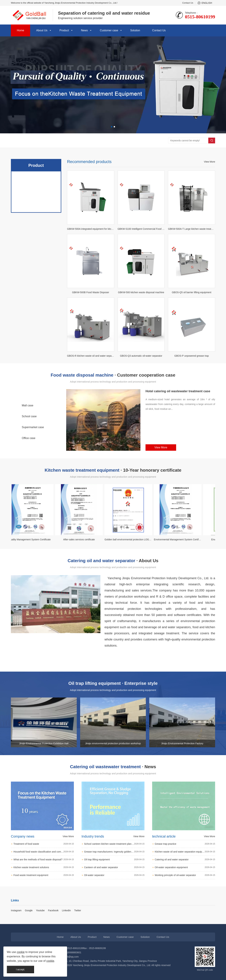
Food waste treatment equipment (44, 913)
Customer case (109, 30)
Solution (135, 30)
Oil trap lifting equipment (114, 897)
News (84, 30)
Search (212, 141)
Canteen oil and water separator (114, 905)
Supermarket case (33, 451)
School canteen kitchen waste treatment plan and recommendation (114, 881)
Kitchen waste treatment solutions (44, 905)
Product (64, 30)
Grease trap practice (185, 881)
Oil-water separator (114, 912)
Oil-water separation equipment (185, 905)
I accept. (21, 969)
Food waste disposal (36, 254)
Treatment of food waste (44, 881)
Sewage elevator (36, 281)
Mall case (28, 429)
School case (29, 440)
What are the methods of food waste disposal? (44, 897)
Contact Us (188, 3)
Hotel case (28, 418)
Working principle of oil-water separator (185, 912)
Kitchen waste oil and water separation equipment (185, 889)
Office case (29, 462)
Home (21, 30)
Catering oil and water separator (36, 268)
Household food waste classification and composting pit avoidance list (44, 889)
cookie (21, 952)
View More (209, 237)
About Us (42, 30)
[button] (112, 127)
